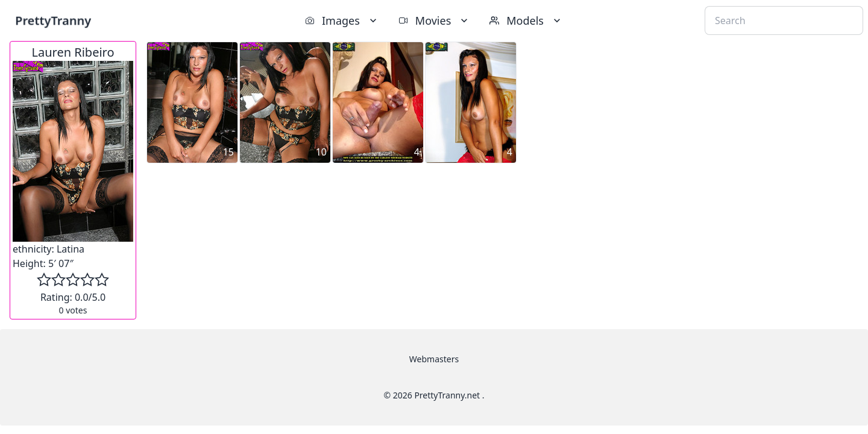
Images (342, 20)
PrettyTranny (53, 20)
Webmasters (434, 359)
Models (526, 20)
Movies (434, 20)
